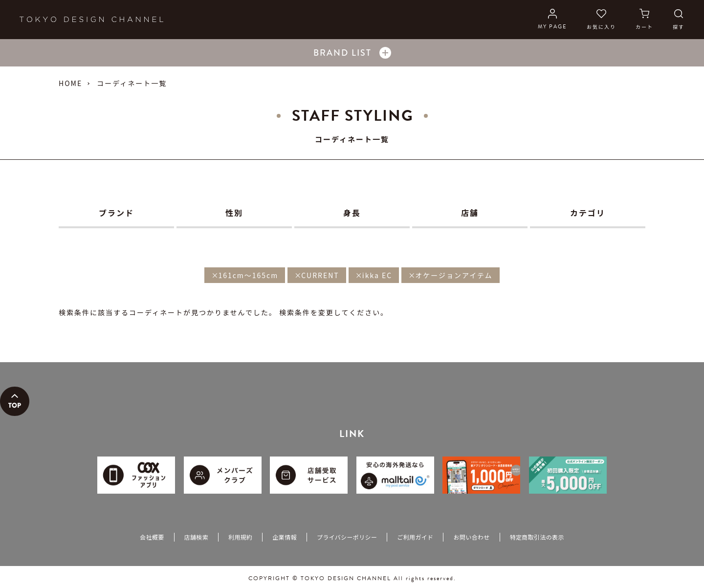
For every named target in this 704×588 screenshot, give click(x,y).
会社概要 (152, 537)
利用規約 (240, 537)
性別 (234, 213)
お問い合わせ (471, 537)
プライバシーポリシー (347, 537)
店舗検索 (196, 537)
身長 (352, 213)
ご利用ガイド (415, 537)
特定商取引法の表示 (537, 537)
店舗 (470, 213)
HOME (70, 83)
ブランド (116, 213)
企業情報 (284, 537)
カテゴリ (588, 213)
